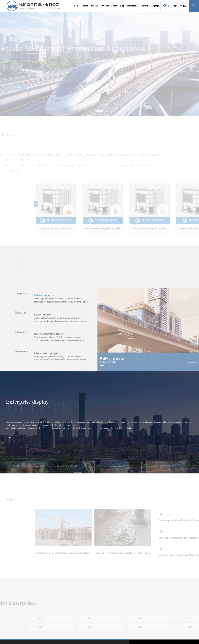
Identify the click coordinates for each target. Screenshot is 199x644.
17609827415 (177, 6)
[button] (99, 111)
